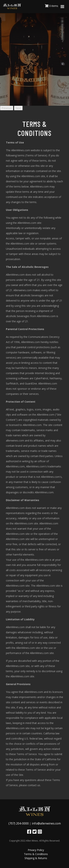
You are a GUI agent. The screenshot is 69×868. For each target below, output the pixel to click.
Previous (7, 108)
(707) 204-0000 (19, 823)
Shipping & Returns (36, 858)
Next (18, 108)
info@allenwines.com (46, 823)
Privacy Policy (36, 850)
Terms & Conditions (36, 854)
